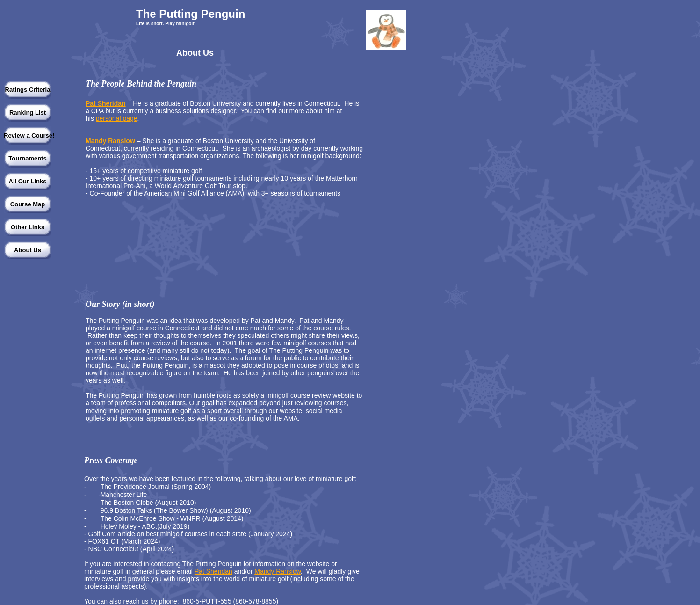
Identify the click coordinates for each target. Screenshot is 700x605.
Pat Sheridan (106, 103)
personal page (117, 118)
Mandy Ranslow (110, 141)
